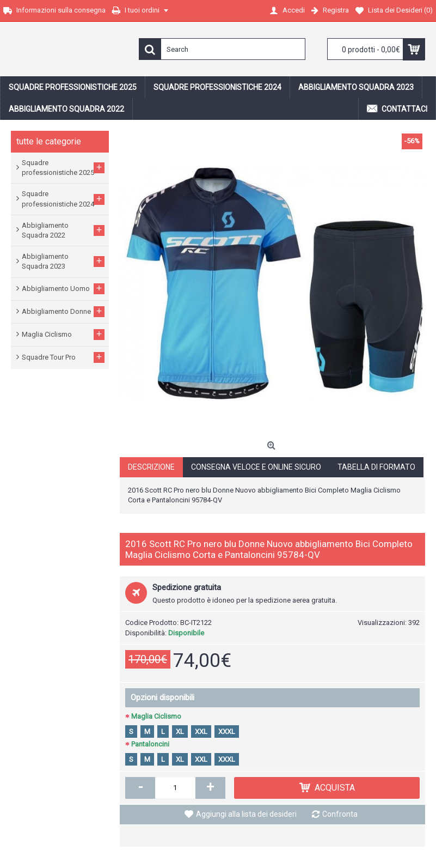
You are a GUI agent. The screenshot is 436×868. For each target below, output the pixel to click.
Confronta (340, 814)
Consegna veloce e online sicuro (256, 467)
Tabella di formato (376, 467)
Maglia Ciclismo (156, 716)
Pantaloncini (150, 744)
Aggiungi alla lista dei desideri (246, 814)
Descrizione (151, 467)
